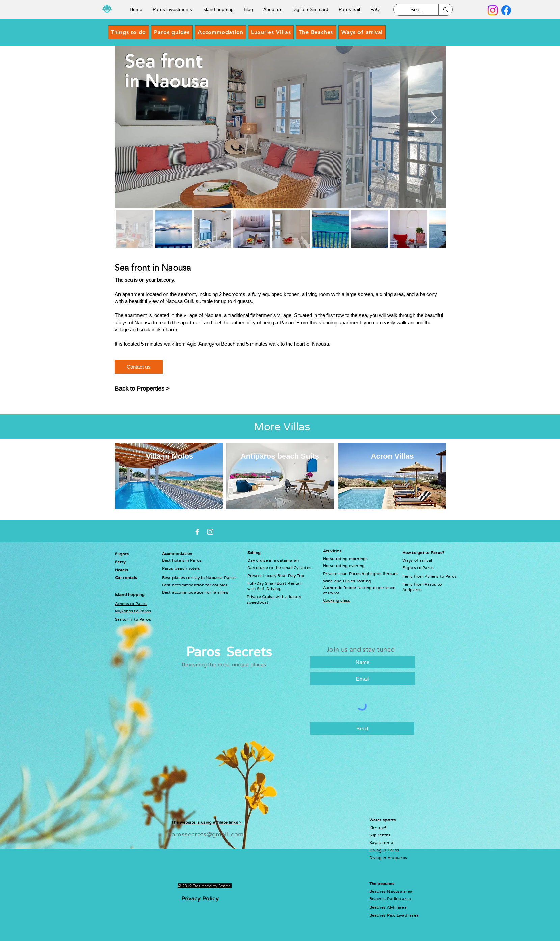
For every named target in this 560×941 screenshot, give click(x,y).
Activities (332, 551)
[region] (392, 476)
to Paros (142, 611)
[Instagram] (493, 10)
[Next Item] (434, 118)
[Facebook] (506, 10)
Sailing (254, 553)
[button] (172, 32)
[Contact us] (139, 367)
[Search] (417, 10)
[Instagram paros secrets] (210, 532)
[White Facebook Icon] (197, 532)
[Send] (362, 728)
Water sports (383, 820)
